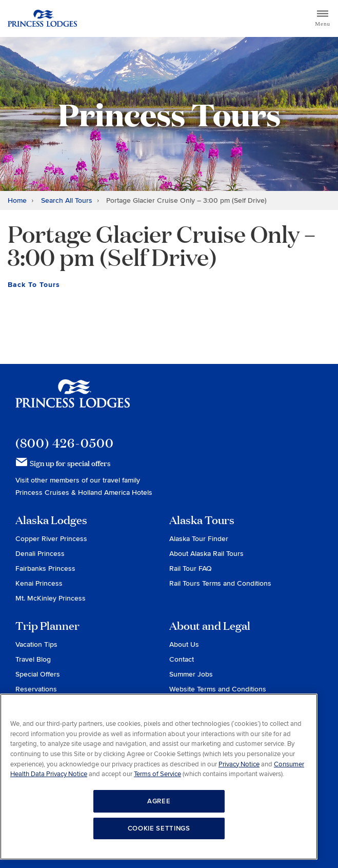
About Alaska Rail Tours (206, 554)
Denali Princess (40, 554)
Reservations (36, 689)
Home (17, 200)
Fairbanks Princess (45, 568)
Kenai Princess (39, 583)
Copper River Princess (51, 539)
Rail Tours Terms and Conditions (220, 583)
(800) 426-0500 (65, 443)
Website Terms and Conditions (218, 689)
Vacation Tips (36, 644)
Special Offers (38, 674)
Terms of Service (157, 774)
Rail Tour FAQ (191, 568)
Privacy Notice (239, 764)
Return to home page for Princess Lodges (42, 18)
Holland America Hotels (115, 493)
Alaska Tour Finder (199, 539)
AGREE (159, 801)
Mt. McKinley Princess (51, 598)
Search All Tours (67, 200)
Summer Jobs (191, 674)
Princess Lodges (73, 400)
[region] (159, 777)
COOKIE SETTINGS (159, 828)
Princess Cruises (43, 493)
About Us (184, 644)
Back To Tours (34, 285)
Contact (182, 659)
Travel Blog (33, 659)
